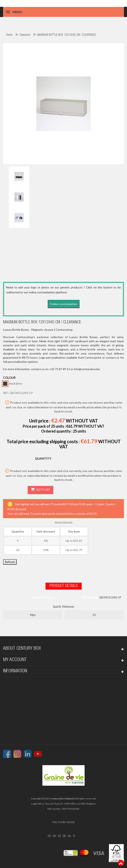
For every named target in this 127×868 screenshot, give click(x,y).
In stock (38, 596)
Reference (90, 596)
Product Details (64, 585)
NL (70, 835)
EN (54, 835)
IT (74, 835)
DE (64, 835)
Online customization (64, 304)
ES (60, 835)
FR (49, 835)
